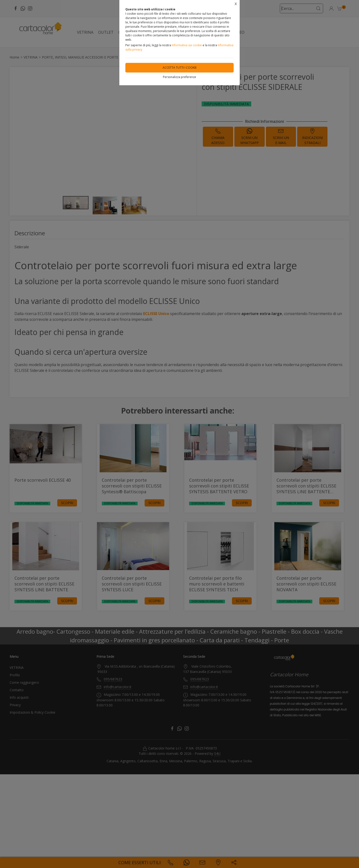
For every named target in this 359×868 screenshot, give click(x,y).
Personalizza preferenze (179, 77)
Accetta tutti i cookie (180, 68)
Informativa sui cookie (187, 45)
